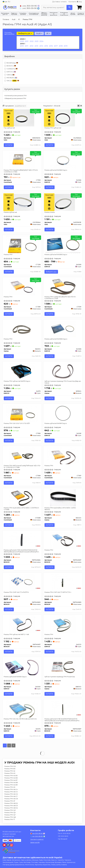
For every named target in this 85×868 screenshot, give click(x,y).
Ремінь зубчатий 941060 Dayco (15, 677)
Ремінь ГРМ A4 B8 (11, 783)
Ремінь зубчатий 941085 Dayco (56, 255)
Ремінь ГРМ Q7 (10, 815)
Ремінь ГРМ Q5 (10, 813)
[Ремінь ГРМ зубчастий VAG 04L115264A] (63, 118)
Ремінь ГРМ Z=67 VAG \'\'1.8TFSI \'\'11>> (58, 592)
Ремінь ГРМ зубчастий (53, 128)
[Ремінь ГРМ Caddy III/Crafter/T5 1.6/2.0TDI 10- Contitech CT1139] (63, 287)
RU (9, 2)
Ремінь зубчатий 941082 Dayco (56, 170)
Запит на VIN (35, 842)
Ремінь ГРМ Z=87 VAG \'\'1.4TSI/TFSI (16, 592)
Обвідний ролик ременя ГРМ (15, 98)
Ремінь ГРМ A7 (10, 801)
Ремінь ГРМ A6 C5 (11, 792)
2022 (32, 41)
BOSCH (11, 66)
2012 (32, 46)
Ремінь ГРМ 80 (10, 769)
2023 (37, 41)
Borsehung (11, 63)
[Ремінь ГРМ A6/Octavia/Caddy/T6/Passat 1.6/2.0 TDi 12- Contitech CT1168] (22, 456)
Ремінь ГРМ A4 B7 (11, 780)
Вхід (79, 2)
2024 (41, 41)
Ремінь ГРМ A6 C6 (11, 794)
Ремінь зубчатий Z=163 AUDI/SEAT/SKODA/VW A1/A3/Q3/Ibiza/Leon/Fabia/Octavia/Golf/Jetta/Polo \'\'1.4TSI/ (22, 551)
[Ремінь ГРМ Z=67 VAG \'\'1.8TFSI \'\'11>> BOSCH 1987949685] (63, 582)
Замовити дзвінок (37, 839)
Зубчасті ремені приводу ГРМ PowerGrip (60, 677)
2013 (36, 46)
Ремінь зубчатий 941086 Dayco (56, 339)
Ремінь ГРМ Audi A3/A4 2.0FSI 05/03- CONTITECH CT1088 (21, 509)
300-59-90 (29, 6)
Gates (11, 75)
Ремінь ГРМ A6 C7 (11, 797)
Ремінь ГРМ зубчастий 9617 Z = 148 (16, 635)
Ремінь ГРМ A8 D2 (11, 803)
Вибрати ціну (51, 272)
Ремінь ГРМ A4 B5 (11, 776)
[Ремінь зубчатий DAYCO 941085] (63, 244)
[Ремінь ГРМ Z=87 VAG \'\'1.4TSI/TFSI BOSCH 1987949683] (22, 582)
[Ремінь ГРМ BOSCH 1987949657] (63, 540)
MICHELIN (11, 78)
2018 (61, 46)
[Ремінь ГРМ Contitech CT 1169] (22, 287)
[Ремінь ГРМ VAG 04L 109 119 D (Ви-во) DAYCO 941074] (22, 709)
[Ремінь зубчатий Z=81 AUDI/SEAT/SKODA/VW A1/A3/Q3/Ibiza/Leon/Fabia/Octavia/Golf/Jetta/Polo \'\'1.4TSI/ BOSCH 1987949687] (63, 709)
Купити (9, 145)
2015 (46, 46)
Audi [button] (39, 33)
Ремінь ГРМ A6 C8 (11, 799)
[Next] (13, 746)
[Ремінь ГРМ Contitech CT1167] (63, 456)
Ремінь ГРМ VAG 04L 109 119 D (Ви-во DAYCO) (20, 719)
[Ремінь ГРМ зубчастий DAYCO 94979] (22, 371)
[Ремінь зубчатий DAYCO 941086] (63, 329)
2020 (22, 41)
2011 (27, 46)
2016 (51, 46)
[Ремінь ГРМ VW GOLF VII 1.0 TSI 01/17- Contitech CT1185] (22, 413)
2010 (22, 46)
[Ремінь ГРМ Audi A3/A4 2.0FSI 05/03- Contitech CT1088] (22, 498)
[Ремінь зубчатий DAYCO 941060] (22, 667)
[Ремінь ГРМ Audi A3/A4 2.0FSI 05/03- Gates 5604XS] (63, 498)
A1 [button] (48, 33)
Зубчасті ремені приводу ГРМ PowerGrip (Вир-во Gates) (63, 382)
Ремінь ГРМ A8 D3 (11, 806)
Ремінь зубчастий (10, 212)
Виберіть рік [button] (25, 33)
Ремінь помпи (50, 212)
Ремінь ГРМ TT (10, 820)
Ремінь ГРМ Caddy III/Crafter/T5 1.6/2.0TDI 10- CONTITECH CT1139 (60, 298)
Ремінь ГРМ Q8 (10, 817)
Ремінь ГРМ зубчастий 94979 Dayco (17, 381)
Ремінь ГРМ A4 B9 (11, 785)
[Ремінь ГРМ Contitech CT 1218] (22, 244)
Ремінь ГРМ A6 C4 (11, 790)
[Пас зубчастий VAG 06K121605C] (22, 118)
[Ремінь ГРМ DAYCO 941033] (63, 625)
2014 (41, 46)
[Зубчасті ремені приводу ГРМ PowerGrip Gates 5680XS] (63, 667)
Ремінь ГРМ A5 (10, 787)
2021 (27, 41)
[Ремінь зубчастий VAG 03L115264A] (22, 202)
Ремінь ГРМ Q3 (10, 810)
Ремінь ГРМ (8, 255)
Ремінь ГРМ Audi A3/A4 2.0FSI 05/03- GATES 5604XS (60, 509)
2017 (56, 46)
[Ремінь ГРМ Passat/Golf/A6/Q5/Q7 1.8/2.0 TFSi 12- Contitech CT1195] (22, 160)
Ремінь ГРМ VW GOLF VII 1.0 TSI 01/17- (17, 423)
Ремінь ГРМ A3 (10, 773)
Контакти (72, 2)
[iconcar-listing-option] (81, 106)
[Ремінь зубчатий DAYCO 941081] (63, 413)
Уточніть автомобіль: (9, 33)
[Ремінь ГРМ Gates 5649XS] (22, 329)
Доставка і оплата (59, 2)
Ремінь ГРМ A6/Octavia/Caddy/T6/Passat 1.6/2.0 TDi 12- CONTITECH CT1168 (22, 466)
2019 (66, 46)
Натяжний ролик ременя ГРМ (16, 96)
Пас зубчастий (9, 128)
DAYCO (10, 72)
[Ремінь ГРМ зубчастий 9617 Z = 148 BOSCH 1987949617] (22, 625)
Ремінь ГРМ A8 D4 (11, 808)
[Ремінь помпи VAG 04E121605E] (63, 202)
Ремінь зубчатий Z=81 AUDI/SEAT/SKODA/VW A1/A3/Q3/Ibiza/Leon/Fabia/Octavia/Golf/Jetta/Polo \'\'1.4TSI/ (62, 720)
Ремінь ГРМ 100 (10, 767)
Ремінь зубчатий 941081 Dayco (56, 423)
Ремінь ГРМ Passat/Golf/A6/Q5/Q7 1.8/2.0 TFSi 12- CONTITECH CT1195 (21, 171)
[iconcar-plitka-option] (78, 106)
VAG (12, 81)
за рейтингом (20, 106)
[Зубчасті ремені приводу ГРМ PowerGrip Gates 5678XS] (63, 371)
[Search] (69, 7)
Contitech (11, 69)
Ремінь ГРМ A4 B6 (11, 778)
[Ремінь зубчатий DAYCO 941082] (63, 160)
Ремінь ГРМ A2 (10, 771)
